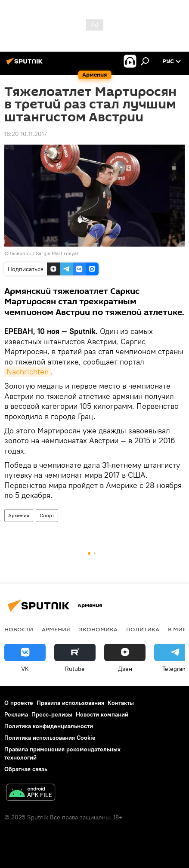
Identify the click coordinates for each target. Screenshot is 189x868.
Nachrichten (28, 372)
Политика (143, 629)
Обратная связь (26, 769)
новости (19, 629)
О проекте (19, 703)
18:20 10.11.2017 (26, 134)
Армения (19, 515)
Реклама (16, 714)
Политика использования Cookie (50, 738)
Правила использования (70, 703)
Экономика (98, 629)
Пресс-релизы (52, 714)
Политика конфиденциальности (49, 726)
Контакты (121, 703)
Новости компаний (102, 714)
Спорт (47, 515)
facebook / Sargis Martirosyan (45, 253)
